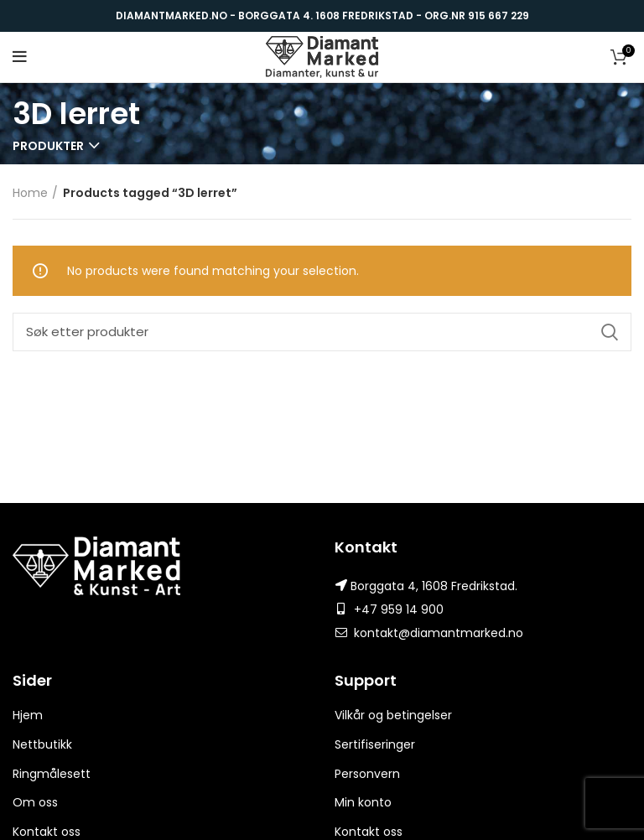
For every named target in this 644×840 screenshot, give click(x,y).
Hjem (28, 715)
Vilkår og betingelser (393, 715)
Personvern (367, 774)
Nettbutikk (42, 744)
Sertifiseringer (375, 744)
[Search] (322, 332)
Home (30, 193)
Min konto (363, 802)
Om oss (35, 802)
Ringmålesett (52, 774)
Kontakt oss (47, 832)
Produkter (48, 146)
